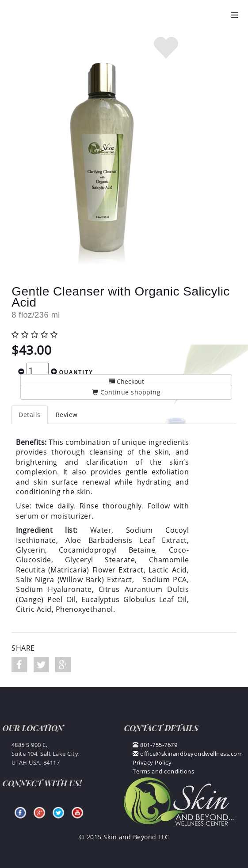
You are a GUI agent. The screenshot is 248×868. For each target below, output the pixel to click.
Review (67, 415)
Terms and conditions (163, 771)
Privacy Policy (152, 762)
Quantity (76, 372)
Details (30, 415)
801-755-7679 (159, 745)
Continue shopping (126, 392)
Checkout (126, 381)
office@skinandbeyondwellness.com (188, 754)
